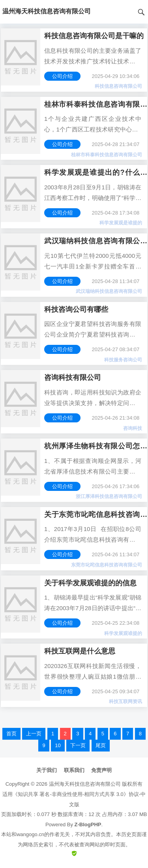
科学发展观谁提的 (123, 633)
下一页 (78, 745)
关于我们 (47, 770)
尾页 (101, 745)
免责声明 (101, 770)
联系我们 (74, 770)
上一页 (34, 734)
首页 (11, 734)
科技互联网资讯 (126, 701)
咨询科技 (133, 428)
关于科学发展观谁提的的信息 (90, 583)
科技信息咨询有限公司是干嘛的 (94, 36)
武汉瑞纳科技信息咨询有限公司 (109, 291)
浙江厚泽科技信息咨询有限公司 (109, 496)
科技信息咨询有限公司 (118, 86)
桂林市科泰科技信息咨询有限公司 (107, 155)
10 (58, 745)
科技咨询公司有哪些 (76, 309)
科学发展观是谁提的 (121, 223)
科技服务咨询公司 (123, 360)
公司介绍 (62, 76)
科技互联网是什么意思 (80, 651)
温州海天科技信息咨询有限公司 (85, 784)
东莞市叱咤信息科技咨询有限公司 (107, 565)
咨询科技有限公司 (73, 378)
